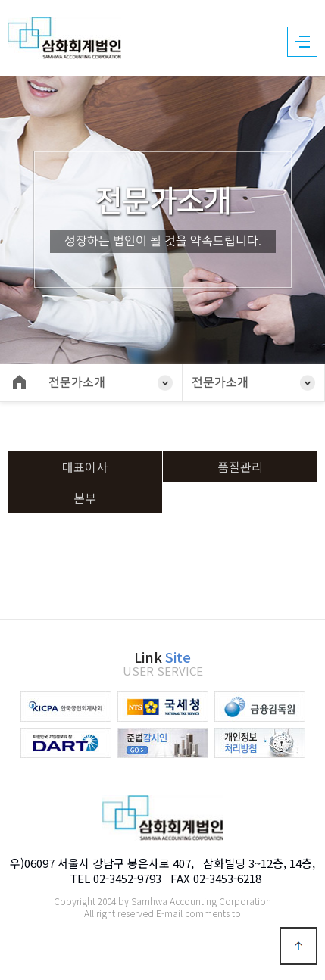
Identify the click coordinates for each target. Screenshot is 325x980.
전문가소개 (77, 382)
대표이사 (85, 467)
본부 (85, 498)
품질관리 (240, 467)
